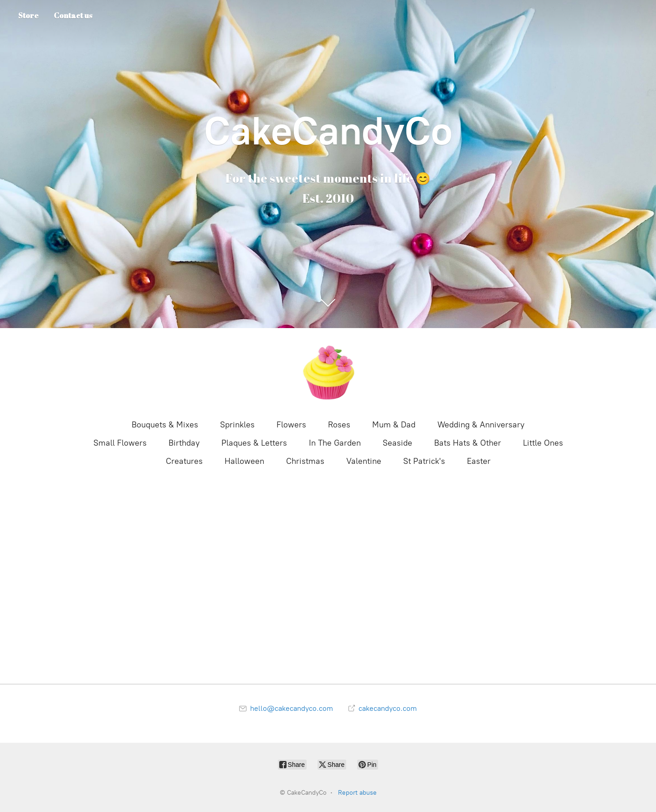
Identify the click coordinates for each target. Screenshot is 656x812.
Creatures (184, 461)
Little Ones (543, 443)
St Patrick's (424, 461)
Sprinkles (237, 425)
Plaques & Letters (254, 443)
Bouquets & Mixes (165, 425)
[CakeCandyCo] (328, 373)
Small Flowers (120, 443)
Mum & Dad (394, 425)
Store (28, 15)
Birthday (184, 443)
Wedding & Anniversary (481, 425)
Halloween (244, 461)
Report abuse (357, 793)
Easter (479, 461)
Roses (339, 425)
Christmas (305, 461)
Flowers (291, 425)
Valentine (364, 461)
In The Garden (335, 443)
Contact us (73, 15)
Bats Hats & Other (468, 443)
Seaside (397, 443)
